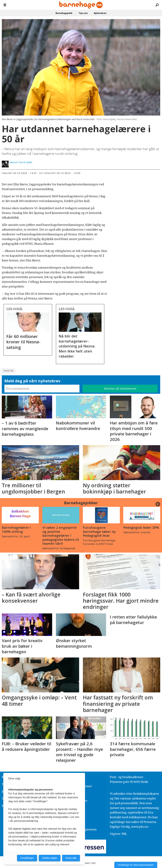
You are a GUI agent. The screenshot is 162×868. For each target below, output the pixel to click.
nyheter (9, 371)
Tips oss (83, 13)
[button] (158, 504)
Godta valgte (50, 858)
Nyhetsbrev (100, 13)
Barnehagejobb (64, 13)
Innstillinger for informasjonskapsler (136, 865)
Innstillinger (27, 858)
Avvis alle (71, 858)
